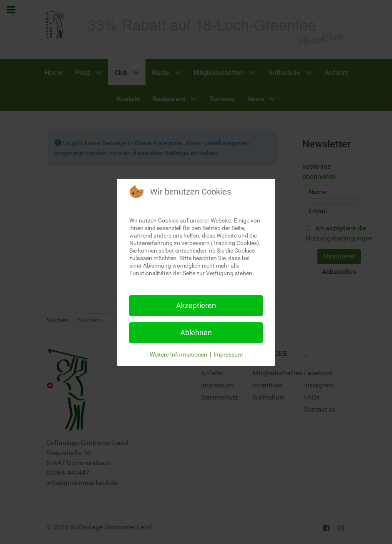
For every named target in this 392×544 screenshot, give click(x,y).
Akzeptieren (196, 305)
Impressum (228, 354)
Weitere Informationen (178, 354)
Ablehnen (196, 333)
